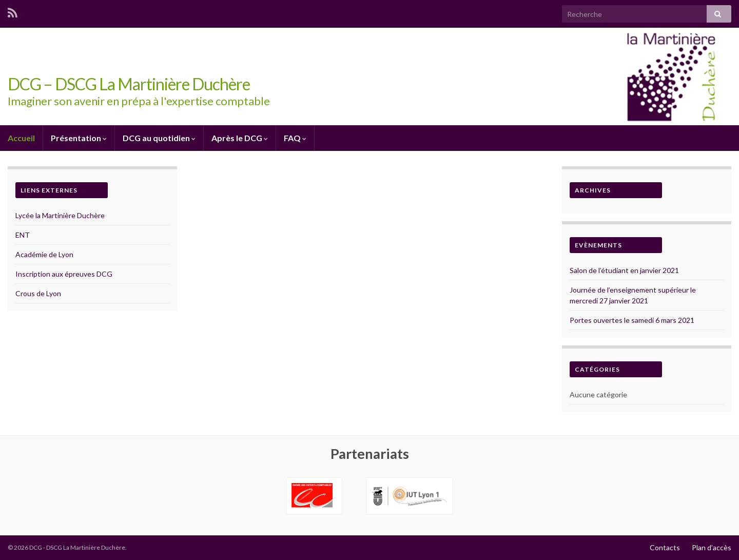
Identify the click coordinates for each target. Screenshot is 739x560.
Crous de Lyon (38, 293)
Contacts (665, 547)
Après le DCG (240, 138)
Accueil (21, 138)
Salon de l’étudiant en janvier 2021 (624, 270)
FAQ (295, 138)
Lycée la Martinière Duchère (60, 215)
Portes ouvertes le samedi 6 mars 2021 (632, 320)
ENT (23, 235)
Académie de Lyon (44, 254)
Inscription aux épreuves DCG (64, 274)
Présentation (79, 138)
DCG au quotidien (159, 138)
